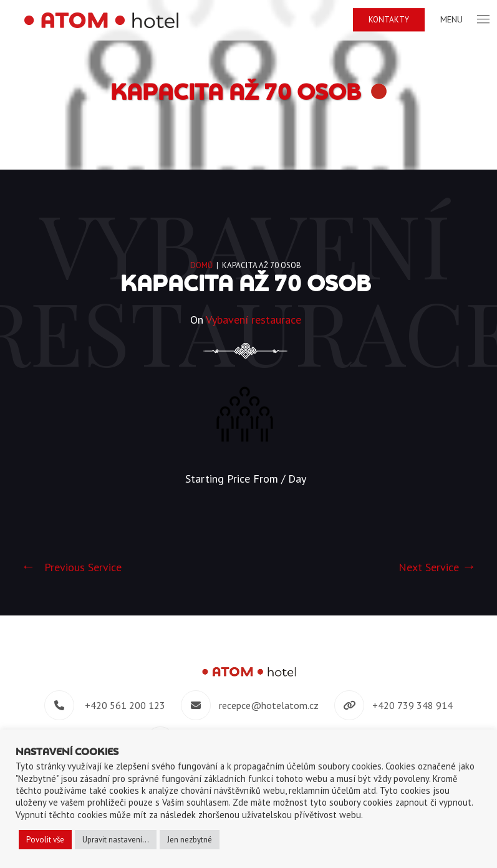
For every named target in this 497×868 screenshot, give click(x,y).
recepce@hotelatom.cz (269, 705)
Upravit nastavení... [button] (116, 840)
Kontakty (392, 20)
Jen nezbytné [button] (190, 840)
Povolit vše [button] (45, 840)
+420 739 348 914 (413, 705)
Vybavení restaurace (253, 320)
